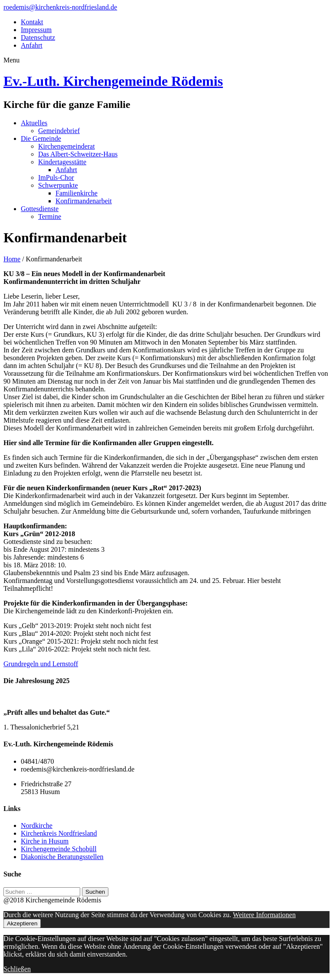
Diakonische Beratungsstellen (62, 857)
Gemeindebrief (59, 131)
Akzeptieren (22, 923)
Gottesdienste (40, 209)
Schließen (17, 969)
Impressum (36, 30)
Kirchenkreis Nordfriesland (59, 833)
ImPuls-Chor (56, 177)
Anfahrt (32, 45)
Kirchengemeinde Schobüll (59, 849)
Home (12, 259)
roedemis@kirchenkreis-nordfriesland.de (60, 7)
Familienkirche (77, 193)
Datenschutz (38, 37)
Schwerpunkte (58, 185)
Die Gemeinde (41, 138)
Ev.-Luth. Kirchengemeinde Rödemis (113, 81)
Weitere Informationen (264, 915)
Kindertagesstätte (62, 162)
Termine (50, 217)
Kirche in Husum (45, 841)
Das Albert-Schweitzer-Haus (78, 154)
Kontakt (32, 22)
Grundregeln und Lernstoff (41, 664)
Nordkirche (37, 825)
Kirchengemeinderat (67, 146)
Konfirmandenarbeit (84, 201)
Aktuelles (34, 123)
